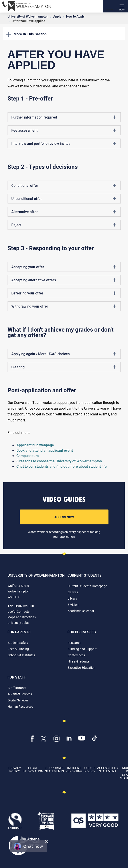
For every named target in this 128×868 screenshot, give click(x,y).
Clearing (64, 367)
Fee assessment (64, 130)
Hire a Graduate (79, 661)
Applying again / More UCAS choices (64, 354)
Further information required (64, 117)
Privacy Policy (15, 769)
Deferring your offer (64, 293)
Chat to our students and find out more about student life (62, 466)
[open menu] (122, 6)
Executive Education (82, 668)
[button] (28, 846)
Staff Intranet (17, 688)
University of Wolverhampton (28, 16)
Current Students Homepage (87, 586)
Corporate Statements (54, 769)
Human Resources (20, 706)
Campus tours (28, 456)
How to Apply (75, 16)
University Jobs (18, 623)
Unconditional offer (64, 199)
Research (74, 643)
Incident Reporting (74, 769)
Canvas (73, 592)
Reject (64, 225)
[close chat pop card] (47, 842)
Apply (57, 16)
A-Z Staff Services (20, 694)
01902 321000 (24, 606)
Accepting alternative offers (64, 280)
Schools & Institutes (21, 655)
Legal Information (33, 769)
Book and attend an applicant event (45, 450)
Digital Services (18, 700)
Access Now (64, 517)
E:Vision (73, 605)
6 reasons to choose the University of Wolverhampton (59, 461)
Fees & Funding (18, 649)
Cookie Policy (90, 769)
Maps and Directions (22, 617)
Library (73, 598)
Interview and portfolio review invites (64, 143)
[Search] (109, 6)
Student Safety (18, 643)
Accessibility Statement (108, 769)
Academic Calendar (81, 611)
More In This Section (26, 34)
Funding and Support (82, 649)
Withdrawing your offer (64, 306)
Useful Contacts (19, 611)
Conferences (76, 655)
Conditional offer (64, 185)
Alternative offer (64, 212)
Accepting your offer (64, 267)
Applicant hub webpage (35, 445)
